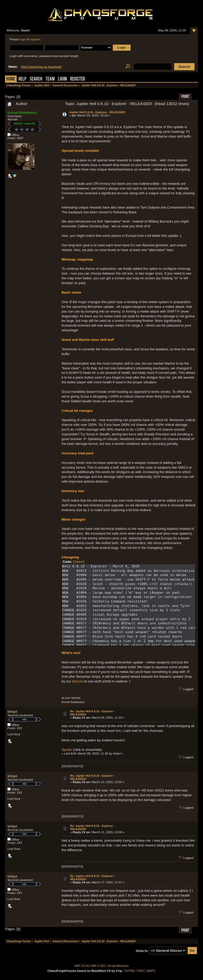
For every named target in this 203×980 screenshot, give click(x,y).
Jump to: (142, 951)
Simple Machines (118, 966)
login (23, 39)
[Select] (79, 562)
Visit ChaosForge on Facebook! (41, 67)
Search (36, 79)
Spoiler (67, 750)
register (35, 39)
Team (50, 79)
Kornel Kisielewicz (22, 113)
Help (22, 79)
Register (78, 79)
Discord (78, 681)
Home (11, 79)
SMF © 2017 (99, 966)
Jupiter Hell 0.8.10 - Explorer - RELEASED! (97, 112)
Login (62, 79)
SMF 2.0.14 (82, 966)
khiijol (12, 712)
